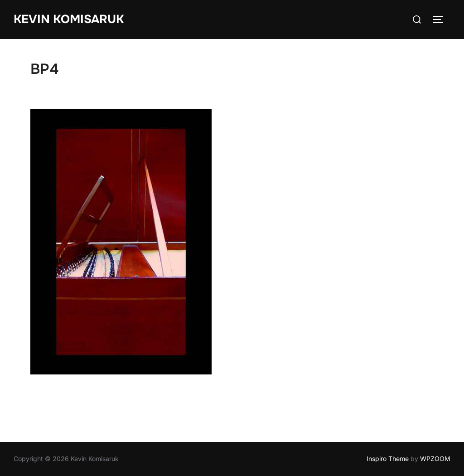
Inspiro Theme (388, 459)
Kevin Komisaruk (69, 19)
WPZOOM (435, 459)
